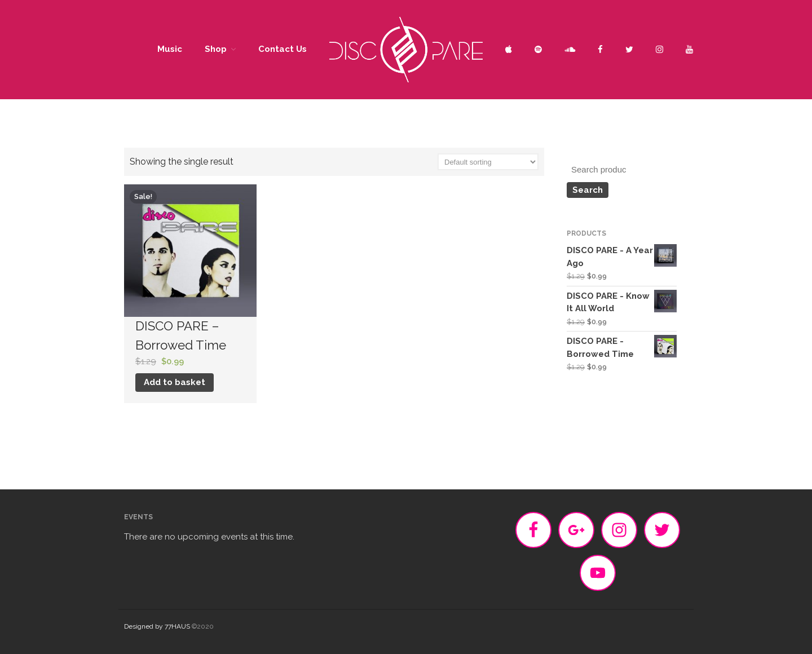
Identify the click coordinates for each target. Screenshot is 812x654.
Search (588, 190)
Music (170, 49)
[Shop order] (488, 162)
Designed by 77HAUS (157, 626)
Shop (216, 49)
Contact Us (283, 49)
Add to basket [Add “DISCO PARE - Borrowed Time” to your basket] (175, 382)
